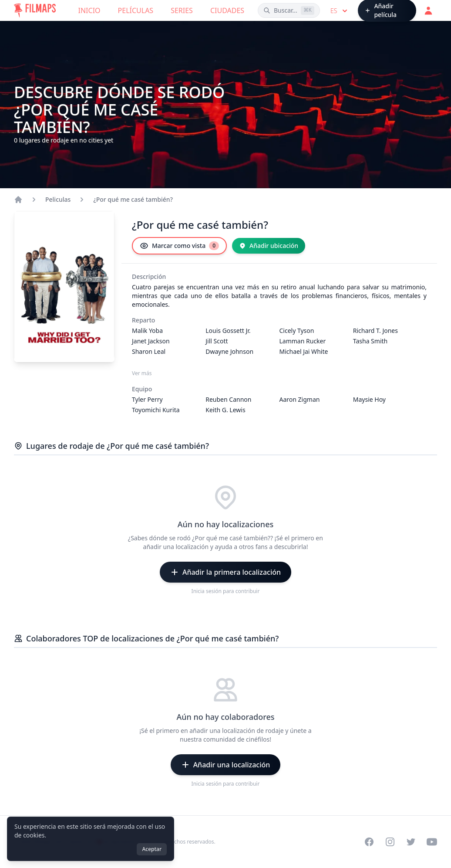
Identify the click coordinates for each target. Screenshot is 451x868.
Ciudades (227, 10)
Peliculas (58, 199)
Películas (136, 10)
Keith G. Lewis (225, 410)
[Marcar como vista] (179, 246)
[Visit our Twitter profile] (411, 842)
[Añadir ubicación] (269, 246)
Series (182, 10)
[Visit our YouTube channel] (432, 842)
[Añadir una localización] (226, 765)
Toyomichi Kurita (156, 410)
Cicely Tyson (297, 331)
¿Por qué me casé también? (133, 199)
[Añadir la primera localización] (225, 572)
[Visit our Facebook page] (369, 842)
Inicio (89, 10)
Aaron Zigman (300, 399)
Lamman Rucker (303, 341)
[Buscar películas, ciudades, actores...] (289, 10)
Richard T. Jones (375, 331)
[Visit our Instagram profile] (390, 842)
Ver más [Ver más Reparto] (142, 373)
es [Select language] (340, 11)
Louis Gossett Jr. (228, 331)
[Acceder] (428, 10)
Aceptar (152, 849)
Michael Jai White (304, 351)
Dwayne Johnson (229, 351)
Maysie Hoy (369, 399)
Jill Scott (217, 341)
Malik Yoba (147, 331)
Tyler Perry (147, 399)
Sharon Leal (149, 351)
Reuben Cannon (228, 399)
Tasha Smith (370, 341)
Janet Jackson (151, 341)
